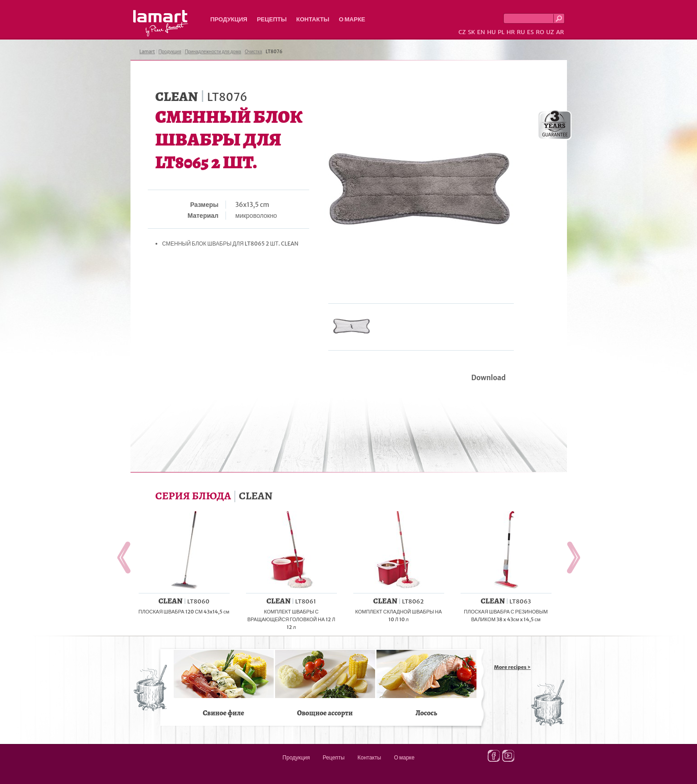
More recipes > (513, 667)
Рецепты (272, 19)
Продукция (229, 19)
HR (511, 32)
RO (540, 32)
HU (491, 32)
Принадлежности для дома (213, 52)
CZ (462, 32)
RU (521, 32)
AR (560, 32)
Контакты (313, 19)
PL (501, 32)
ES (530, 32)
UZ (550, 32)
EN (481, 32)
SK (471, 32)
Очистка (253, 52)
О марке (352, 19)
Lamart (161, 23)
